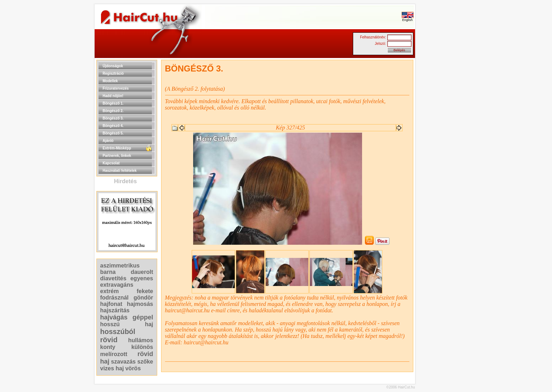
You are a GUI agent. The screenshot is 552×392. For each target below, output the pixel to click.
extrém (110, 291)
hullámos (140, 340)
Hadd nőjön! (113, 96)
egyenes (142, 278)
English (408, 18)
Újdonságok (113, 66)
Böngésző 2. (113, 111)
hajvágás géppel (127, 317)
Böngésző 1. (113, 103)
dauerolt (142, 272)
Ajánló (108, 141)
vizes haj (112, 368)
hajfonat (111, 304)
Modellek (110, 81)
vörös (133, 368)
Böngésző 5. (113, 133)
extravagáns (117, 285)
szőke (145, 362)
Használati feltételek (120, 171)
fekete (145, 291)
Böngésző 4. (113, 126)
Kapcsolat (111, 163)
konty (108, 347)
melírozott (114, 354)
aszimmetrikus (120, 266)
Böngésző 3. (113, 118)
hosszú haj (127, 324)
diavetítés (113, 278)
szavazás (123, 362)
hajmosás (140, 304)
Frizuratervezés (116, 88)
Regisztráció (113, 73)
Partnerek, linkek (117, 156)
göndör (143, 298)
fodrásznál (115, 298)
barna (108, 272)
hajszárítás (115, 310)
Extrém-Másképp (117, 148)
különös (142, 347)
